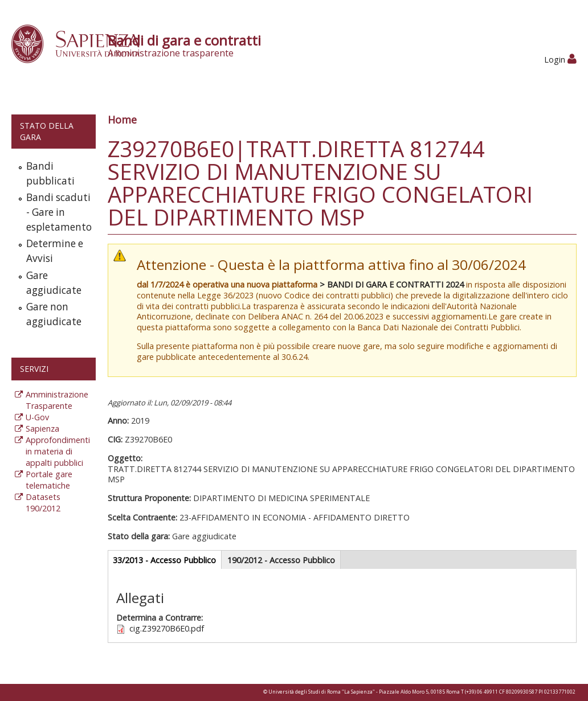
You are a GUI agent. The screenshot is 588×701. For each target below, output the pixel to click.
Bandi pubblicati (50, 173)
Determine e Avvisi (55, 251)
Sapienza (42, 429)
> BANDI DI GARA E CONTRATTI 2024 (392, 284)
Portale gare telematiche (49, 480)
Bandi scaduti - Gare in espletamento (58, 212)
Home (122, 120)
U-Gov (37, 417)
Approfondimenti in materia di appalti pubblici (58, 451)
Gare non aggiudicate (54, 314)
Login (560, 60)
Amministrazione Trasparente (57, 400)
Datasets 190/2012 (43, 503)
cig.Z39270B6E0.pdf (167, 628)
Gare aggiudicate (54, 283)
